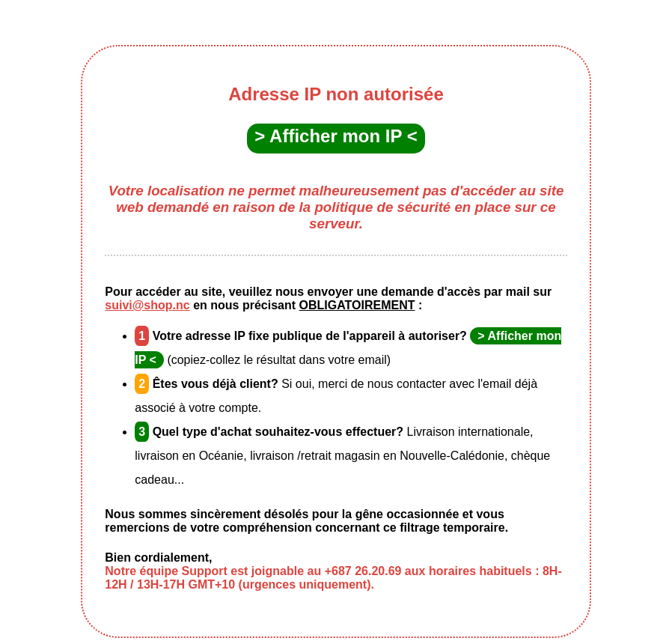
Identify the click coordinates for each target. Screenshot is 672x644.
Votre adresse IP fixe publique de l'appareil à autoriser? (302, 336)
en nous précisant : (306, 305)
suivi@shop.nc (147, 305)
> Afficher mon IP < (336, 136)
